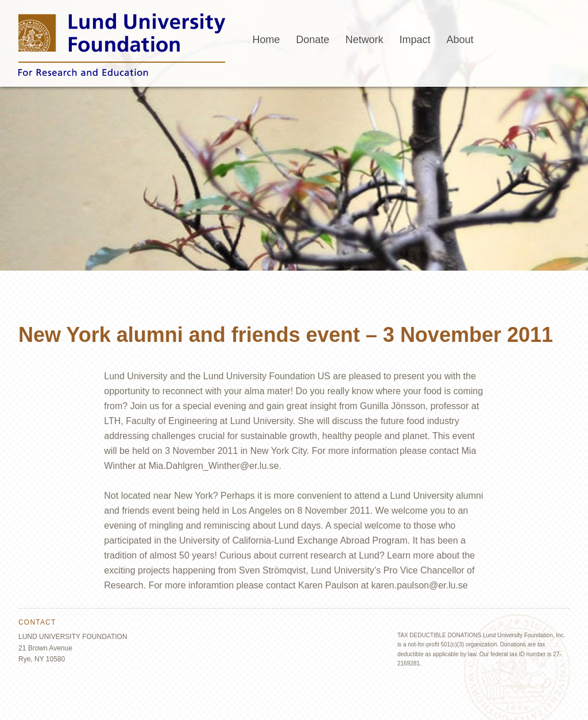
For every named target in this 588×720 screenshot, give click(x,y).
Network (365, 40)
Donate (312, 40)
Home (266, 40)
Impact (415, 40)
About (460, 40)
